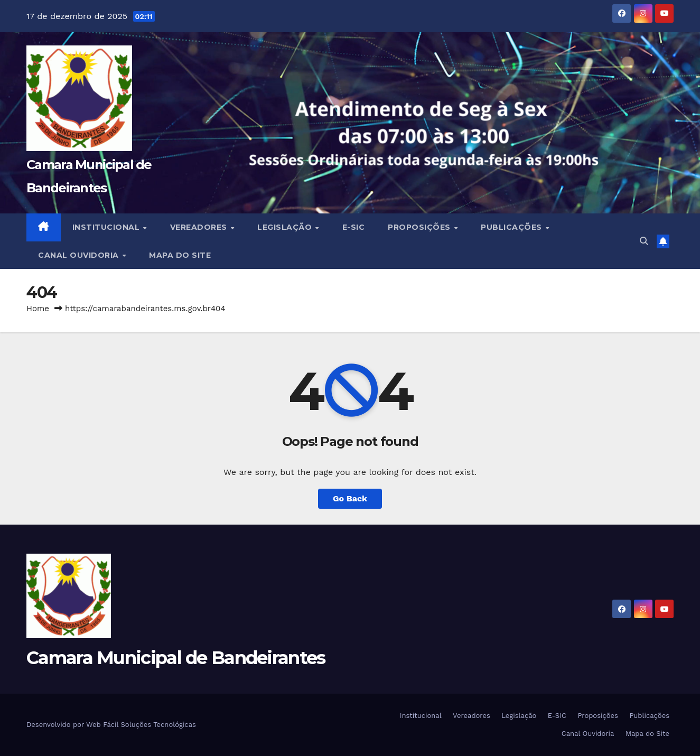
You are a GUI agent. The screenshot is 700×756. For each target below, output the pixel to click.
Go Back (350, 498)
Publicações (512, 227)
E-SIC (354, 227)
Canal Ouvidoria (80, 255)
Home (38, 309)
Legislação (286, 227)
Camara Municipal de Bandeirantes (176, 658)
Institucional (107, 227)
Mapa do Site (180, 255)
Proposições (420, 227)
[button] (644, 241)
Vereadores (200, 227)
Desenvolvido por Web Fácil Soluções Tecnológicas (111, 725)
